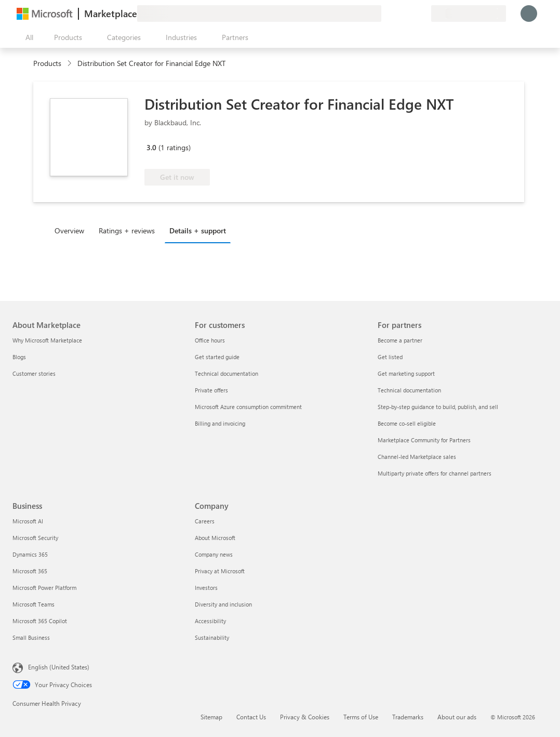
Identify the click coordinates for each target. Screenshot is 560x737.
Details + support (198, 231)
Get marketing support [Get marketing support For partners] (406, 373)
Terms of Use (361, 717)
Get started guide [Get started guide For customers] (217, 357)
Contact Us (251, 717)
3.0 (151, 147)
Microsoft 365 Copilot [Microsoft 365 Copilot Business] (40, 621)
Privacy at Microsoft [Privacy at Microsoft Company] (220, 571)
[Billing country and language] (469, 14)
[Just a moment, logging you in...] (529, 14)
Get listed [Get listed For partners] (390, 357)
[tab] (72, 230)
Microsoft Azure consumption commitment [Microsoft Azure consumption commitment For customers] (248, 407)
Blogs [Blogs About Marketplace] (19, 357)
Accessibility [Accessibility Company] (210, 621)
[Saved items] (410, 14)
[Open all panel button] (27, 37)
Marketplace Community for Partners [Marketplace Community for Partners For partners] (424, 440)
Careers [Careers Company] (205, 521)
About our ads (457, 717)
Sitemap (211, 717)
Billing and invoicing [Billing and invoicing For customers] (220, 423)
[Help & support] (398, 14)
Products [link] (47, 63)
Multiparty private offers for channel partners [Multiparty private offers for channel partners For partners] (435, 473)
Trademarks (408, 717)
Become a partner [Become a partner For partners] (400, 340)
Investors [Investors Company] (206, 588)
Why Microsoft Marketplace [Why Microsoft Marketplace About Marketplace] (47, 340)
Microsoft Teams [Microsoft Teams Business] (34, 604)
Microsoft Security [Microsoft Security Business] (35, 538)
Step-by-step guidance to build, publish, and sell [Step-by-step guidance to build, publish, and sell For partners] (438, 407)
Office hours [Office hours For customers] (210, 340)
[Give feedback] (385, 14)
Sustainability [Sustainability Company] (212, 637)
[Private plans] (423, 14)
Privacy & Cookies (305, 717)
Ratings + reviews (127, 231)
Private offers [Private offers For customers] (211, 390)
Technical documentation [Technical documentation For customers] (226, 373)
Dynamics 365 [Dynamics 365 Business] (30, 554)
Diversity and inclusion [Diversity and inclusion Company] (223, 604)
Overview (69, 231)
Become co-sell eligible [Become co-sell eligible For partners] (407, 423)
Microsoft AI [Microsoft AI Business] (28, 521)
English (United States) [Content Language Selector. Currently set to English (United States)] (59, 667)
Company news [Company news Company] (214, 554)
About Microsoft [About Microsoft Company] (215, 538)
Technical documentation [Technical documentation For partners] (409, 390)
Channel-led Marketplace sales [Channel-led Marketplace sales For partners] (417, 457)
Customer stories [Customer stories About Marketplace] (34, 373)
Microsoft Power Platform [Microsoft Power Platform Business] (44, 588)
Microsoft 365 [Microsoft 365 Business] (30, 571)
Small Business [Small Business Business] (31, 637)
